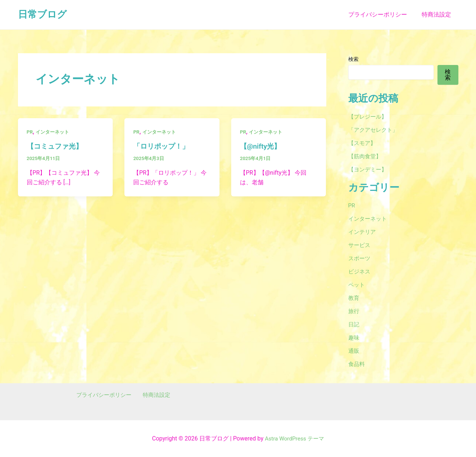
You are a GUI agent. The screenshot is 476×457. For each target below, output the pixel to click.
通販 (354, 351)
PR (30, 132)
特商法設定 (438, 14)
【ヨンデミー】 (369, 169)
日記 (354, 324)
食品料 (357, 364)
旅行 (354, 311)
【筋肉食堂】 (366, 156)
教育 (354, 298)
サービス (360, 245)
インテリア (363, 232)
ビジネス (360, 271)
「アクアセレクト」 (375, 130)
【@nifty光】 (262, 146)
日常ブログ (42, 14)
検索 (353, 59)
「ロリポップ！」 (163, 146)
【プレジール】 (369, 117)
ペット (357, 285)
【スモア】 (363, 143)
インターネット (54, 132)
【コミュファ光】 (56, 146)
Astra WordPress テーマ (295, 438)
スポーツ (360, 258)
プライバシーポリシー (382, 14)
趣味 (354, 338)
